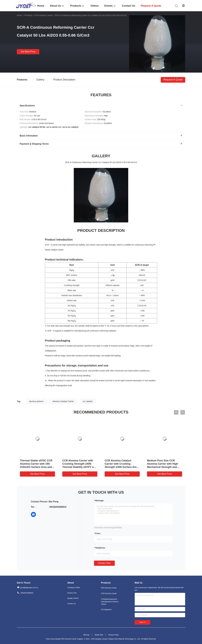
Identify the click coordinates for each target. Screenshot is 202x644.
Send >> (142, 622)
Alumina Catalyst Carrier (63, 401)
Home (19, 15)
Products (28, 15)
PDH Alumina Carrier (109, 588)
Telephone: (100, 548)
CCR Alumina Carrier (43, 15)
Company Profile (74, 588)
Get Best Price (28, 52)
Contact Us (71, 604)
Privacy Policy (114, 635)
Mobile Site (99, 635)
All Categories (106, 610)
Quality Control (73, 598)
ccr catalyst (88, 401)
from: (98, 533)
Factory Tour (72, 593)
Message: (100, 501)
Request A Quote (173, 79)
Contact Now (104, 563)
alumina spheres (36, 401)
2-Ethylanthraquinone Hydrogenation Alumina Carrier (110, 602)
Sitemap (86, 635)
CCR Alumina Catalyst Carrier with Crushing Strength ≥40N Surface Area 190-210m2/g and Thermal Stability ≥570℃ (121, 467)
